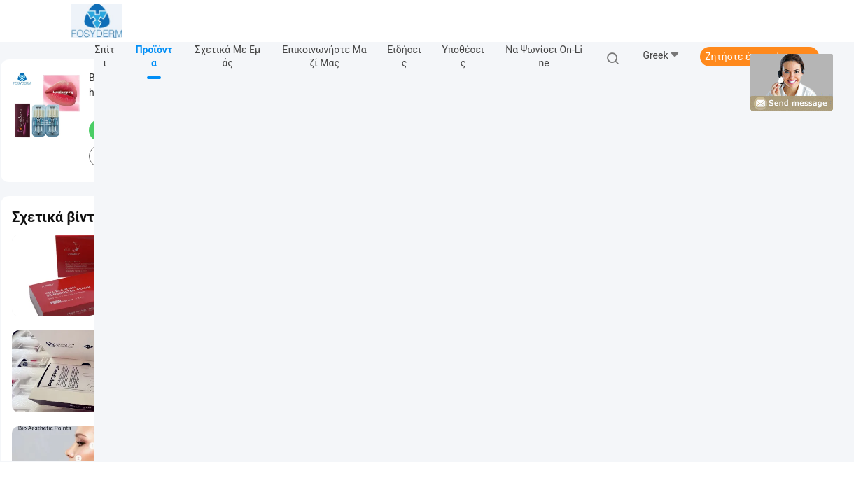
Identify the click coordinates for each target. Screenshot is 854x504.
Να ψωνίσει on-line (544, 56)
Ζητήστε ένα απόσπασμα (759, 57)
